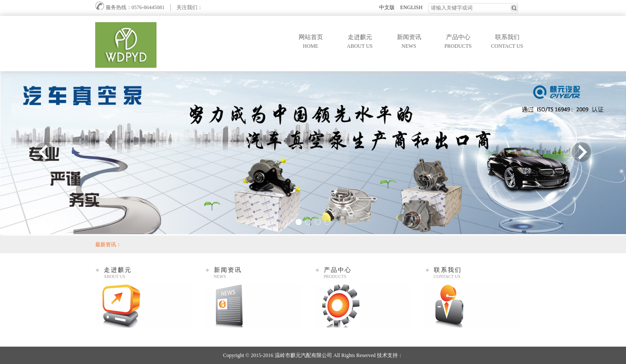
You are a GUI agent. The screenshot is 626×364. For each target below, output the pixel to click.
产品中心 (458, 42)
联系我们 (507, 42)
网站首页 (311, 42)
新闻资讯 (409, 42)
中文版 (387, 7)
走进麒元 (360, 42)
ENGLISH (411, 7)
